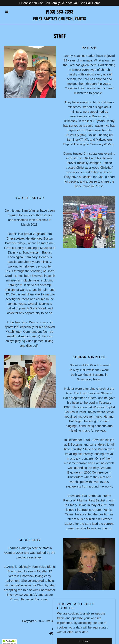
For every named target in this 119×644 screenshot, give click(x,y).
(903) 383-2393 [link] (59, 12)
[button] (12, 12)
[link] (59, 19)
